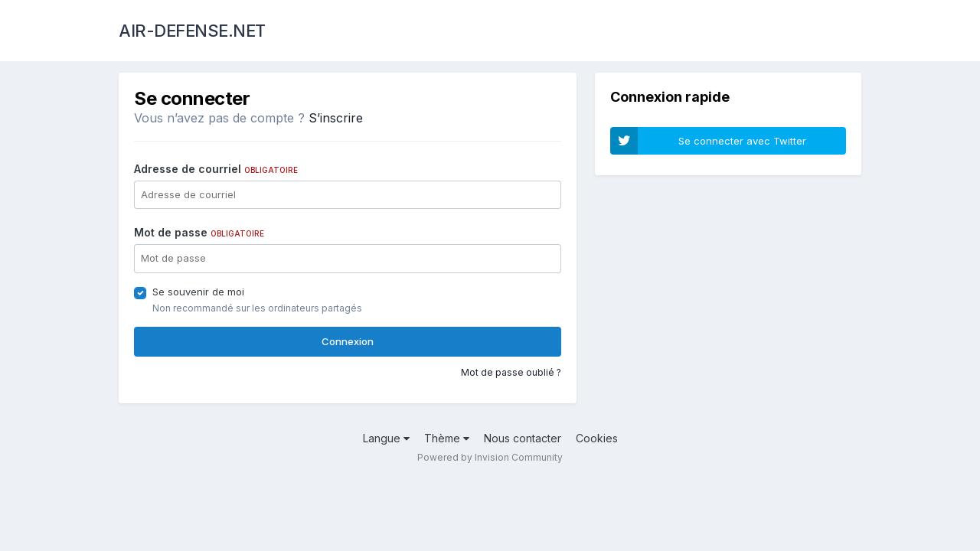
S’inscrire (336, 118)
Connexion (348, 341)
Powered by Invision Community (490, 457)
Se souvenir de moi (198, 292)
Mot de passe (199, 232)
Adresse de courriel (216, 169)
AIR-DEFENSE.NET (192, 31)
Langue (386, 438)
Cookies (597, 438)
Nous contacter (523, 438)
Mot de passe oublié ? (511, 372)
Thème (447, 438)
